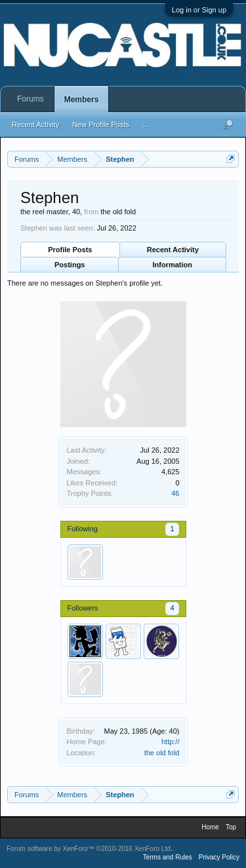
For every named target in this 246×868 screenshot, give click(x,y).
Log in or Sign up (199, 10)
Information (173, 265)
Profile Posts (70, 250)
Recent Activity (173, 250)
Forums (31, 99)
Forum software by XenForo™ (90, 849)
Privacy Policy (219, 857)
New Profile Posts (101, 124)
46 (175, 493)
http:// (171, 742)
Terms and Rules (168, 857)
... (145, 124)
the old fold (162, 753)
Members (82, 100)
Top (231, 827)
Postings (70, 265)
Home (210, 827)
